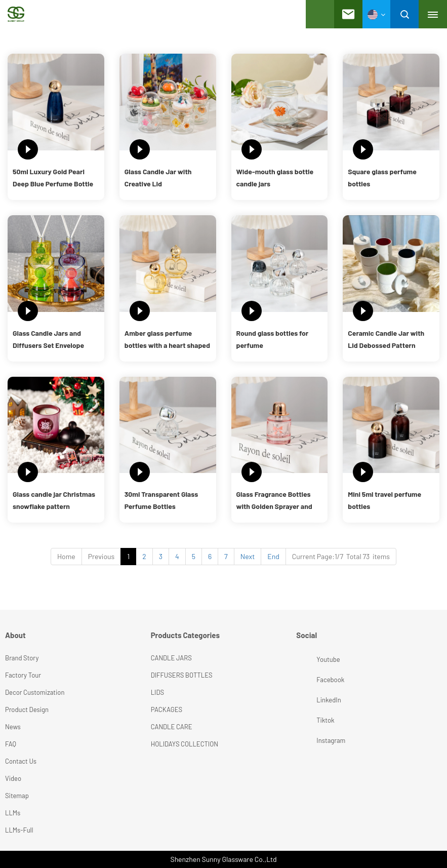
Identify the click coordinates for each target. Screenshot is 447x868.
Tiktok (308, 720)
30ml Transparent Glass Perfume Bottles (161, 500)
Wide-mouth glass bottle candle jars (275, 177)
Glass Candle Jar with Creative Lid (158, 177)
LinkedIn (308, 700)
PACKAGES (167, 709)
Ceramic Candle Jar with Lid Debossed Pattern (386, 339)
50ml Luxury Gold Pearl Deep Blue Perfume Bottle (53, 177)
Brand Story (22, 658)
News (13, 727)
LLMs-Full (19, 830)
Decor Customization (35, 692)
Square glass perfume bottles (382, 177)
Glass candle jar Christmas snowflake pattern (54, 500)
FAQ (11, 744)
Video (13, 778)
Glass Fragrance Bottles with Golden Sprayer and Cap (274, 501)
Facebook (308, 680)
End (273, 556)
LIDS (157, 692)
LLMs (13, 813)
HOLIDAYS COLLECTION (185, 744)
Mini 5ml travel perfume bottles (384, 500)
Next (248, 556)
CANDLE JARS (171, 658)
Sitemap (17, 796)
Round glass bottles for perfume (273, 339)
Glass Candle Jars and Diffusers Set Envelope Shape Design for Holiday (51, 340)
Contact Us (21, 761)
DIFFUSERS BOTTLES (182, 675)
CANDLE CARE (172, 727)
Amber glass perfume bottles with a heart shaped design (167, 340)
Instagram (308, 740)
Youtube (308, 659)
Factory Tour (23, 675)
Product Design (27, 709)
